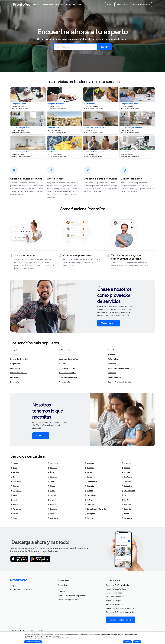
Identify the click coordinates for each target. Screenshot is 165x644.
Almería (126, 468)
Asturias (15, 472)
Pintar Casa (113, 350)
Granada (89, 486)
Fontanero (15, 377)
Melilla (125, 500)
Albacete (52, 468)
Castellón (15, 482)
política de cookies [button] (54, 636)
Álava (14, 468)
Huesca (89, 491)
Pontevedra (16, 509)
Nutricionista (65, 382)
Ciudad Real (91, 482)
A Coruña (126, 463)
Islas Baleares (128, 491)
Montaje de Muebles (67, 373)
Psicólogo (112, 354)
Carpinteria (15, 364)
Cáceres (52, 477)
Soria (51, 514)
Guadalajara (128, 486)
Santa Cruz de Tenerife (95, 509)
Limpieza (63, 354)
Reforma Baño (114, 359)
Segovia (126, 509)
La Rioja (52, 495)
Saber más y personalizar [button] (33, 642)
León (125, 495)
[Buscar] (104, 47)
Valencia (89, 463)
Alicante (89, 468)
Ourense (89, 505)
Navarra (52, 505)
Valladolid (53, 518)
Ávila (51, 472)
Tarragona (90, 514)
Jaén (14, 495)
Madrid (14, 463)
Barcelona (53, 463)
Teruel (125, 514)
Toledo (14, 518)
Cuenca (15, 486)
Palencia (126, 505)
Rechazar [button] (127, 642)
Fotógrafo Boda (66, 350)
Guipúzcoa (16, 491)
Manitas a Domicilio (67, 368)
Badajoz (89, 472)
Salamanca (53, 509)
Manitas (62, 364)
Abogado (14, 350)
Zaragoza (127, 518)
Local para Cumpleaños (68, 359)
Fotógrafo (15, 382)
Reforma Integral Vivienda (119, 368)
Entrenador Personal (19, 373)
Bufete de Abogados (19, 359)
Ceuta (51, 482)
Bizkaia (126, 472)
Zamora (89, 518)
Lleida (14, 500)
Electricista (15, 368)
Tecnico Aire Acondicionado (119, 382)
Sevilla (14, 514)
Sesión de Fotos (114, 377)
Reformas (112, 373)
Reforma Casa (114, 364)
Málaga (89, 500)
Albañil (13, 354)
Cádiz (88, 477)
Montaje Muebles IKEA (68, 377)
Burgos (14, 477)
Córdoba (126, 482)
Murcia (14, 505)
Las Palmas (90, 495)
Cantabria (127, 477)
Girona (51, 486)
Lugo (51, 500)
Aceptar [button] (137, 642)
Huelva (51, 491)
